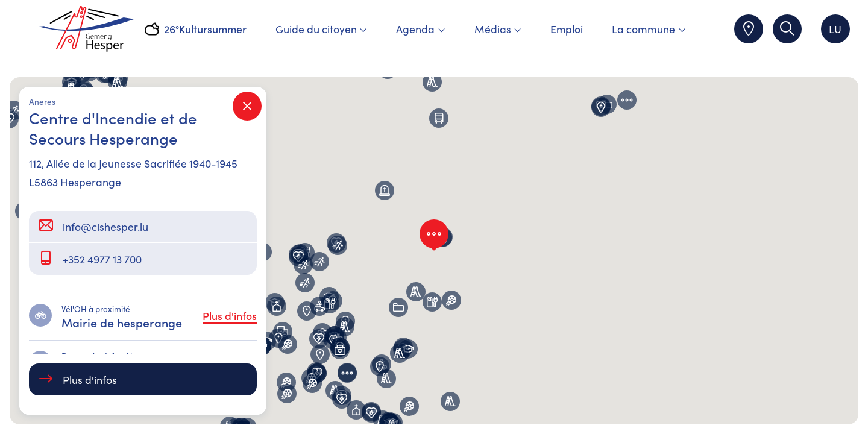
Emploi (567, 29)
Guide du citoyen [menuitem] (321, 29)
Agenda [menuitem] (420, 29)
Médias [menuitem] (498, 29)
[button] (288, 344)
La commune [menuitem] (649, 29)
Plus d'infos (230, 316)
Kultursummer (213, 29)
